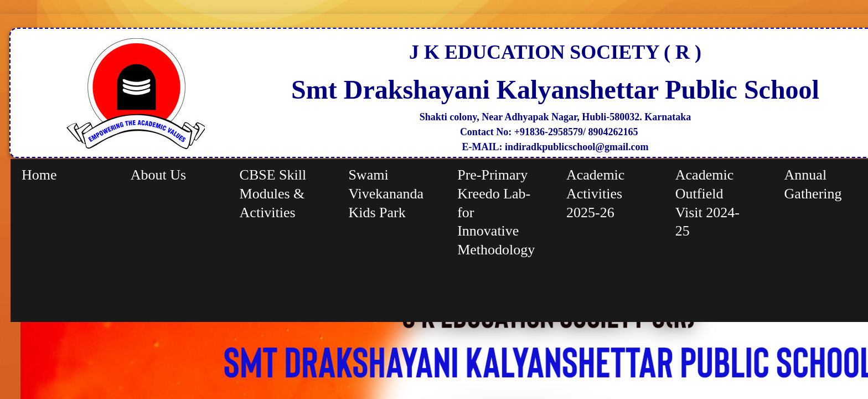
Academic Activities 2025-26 (595, 194)
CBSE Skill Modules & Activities (273, 194)
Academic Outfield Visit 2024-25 (707, 203)
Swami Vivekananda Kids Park (386, 194)
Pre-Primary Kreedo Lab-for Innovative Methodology (496, 212)
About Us (158, 175)
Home (39, 175)
